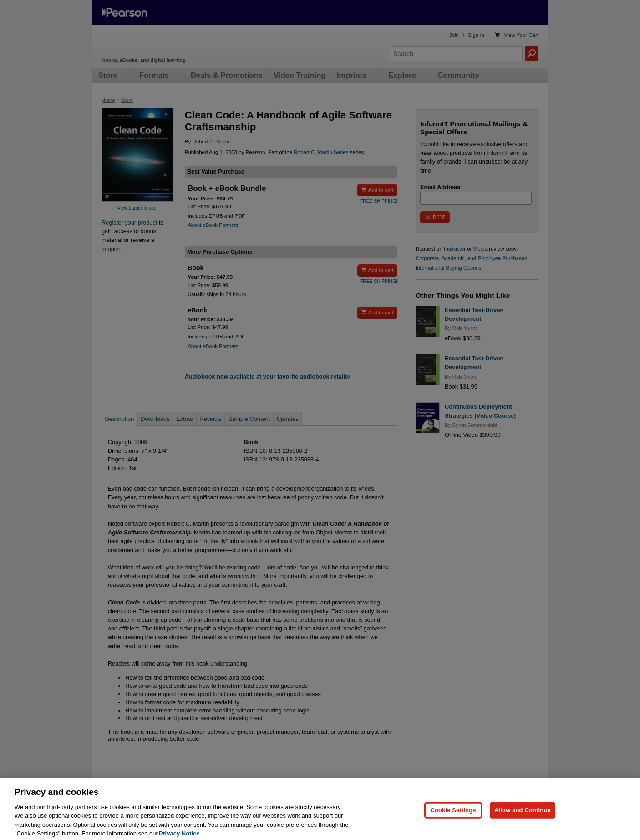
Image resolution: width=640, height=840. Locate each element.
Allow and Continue (523, 822)
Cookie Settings (453, 822)
